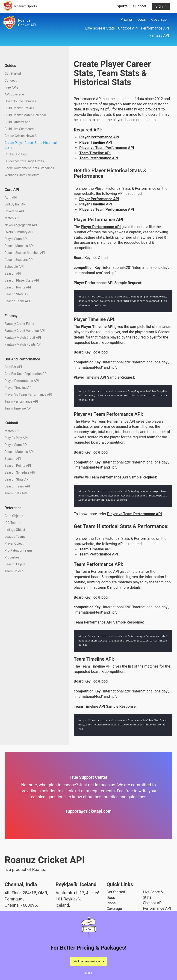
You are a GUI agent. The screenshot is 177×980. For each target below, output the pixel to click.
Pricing (126, 19)
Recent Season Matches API (25, 253)
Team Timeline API (18, 408)
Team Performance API (21, 401)
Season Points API (18, 287)
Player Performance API (22, 381)
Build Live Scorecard (19, 129)
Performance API (155, 28)
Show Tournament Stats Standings (29, 168)
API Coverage (14, 94)
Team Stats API (16, 493)
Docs (142, 19)
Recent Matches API (19, 246)
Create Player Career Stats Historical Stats (31, 145)
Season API (13, 273)
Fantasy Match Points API (23, 344)
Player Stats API (16, 239)
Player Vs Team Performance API (28, 395)
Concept (11, 80)
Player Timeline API (18, 388)
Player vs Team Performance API (107, 148)
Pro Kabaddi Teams (19, 550)
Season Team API (17, 301)
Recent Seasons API (19, 260)
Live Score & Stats (100, 28)
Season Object (15, 564)
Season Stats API (17, 294)
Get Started (13, 74)
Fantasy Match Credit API (23, 338)
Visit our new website (87, 962)
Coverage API (14, 211)
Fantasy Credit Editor (19, 324)
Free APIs (12, 87)
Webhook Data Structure (22, 175)
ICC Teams (12, 523)
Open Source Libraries (20, 101)
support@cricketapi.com (88, 811)
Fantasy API (159, 35)
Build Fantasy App (18, 122)
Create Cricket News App (22, 136)
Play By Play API (16, 438)
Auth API (11, 197)
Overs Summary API (19, 232)
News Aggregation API (21, 225)
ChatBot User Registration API (26, 374)
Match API (12, 218)
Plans (111, 903)
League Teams (15, 537)
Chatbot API (128, 28)
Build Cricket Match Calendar (25, 115)
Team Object (14, 571)
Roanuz (39, 869)
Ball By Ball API (15, 204)
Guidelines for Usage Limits (24, 161)
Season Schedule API (20, 472)
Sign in (161, 6)
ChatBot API (13, 367)
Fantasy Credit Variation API (25, 331)
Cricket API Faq (16, 154)
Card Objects (14, 516)
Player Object (14, 543)
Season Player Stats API (22, 280)
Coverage (159, 19)
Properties (12, 557)
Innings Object (15, 530)
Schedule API (14, 267)
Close (88, 974)
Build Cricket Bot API (19, 108)
